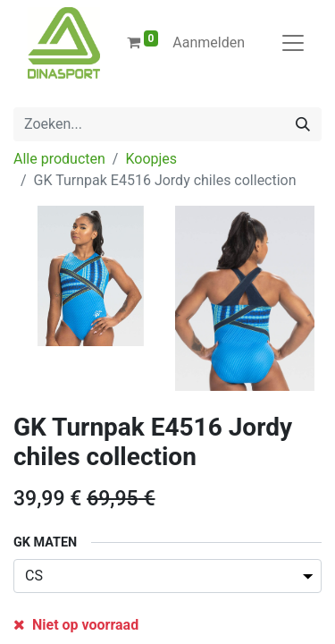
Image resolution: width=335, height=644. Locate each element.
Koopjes (151, 159)
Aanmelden (209, 42)
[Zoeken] (303, 124)
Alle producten (59, 159)
